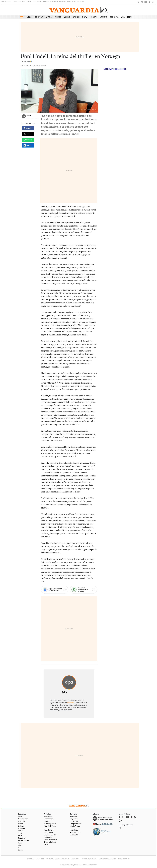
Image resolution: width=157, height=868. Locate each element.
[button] (22, 17)
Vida (123, 17)
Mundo (67, 17)
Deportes (93, 17)
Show (85, 17)
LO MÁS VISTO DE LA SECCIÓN (115, 69)
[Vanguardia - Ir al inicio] (78, 10)
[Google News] (55, 590)
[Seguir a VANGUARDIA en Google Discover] (27, 62)
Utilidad (104, 17)
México (58, 17)
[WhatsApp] (83, 590)
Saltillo (49, 17)
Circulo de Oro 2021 (28, 66)
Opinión (76, 17)
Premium (131, 17)
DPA (30, 115)
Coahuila (39, 17)
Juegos (30, 17)
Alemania (71, 703)
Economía (114, 17)
